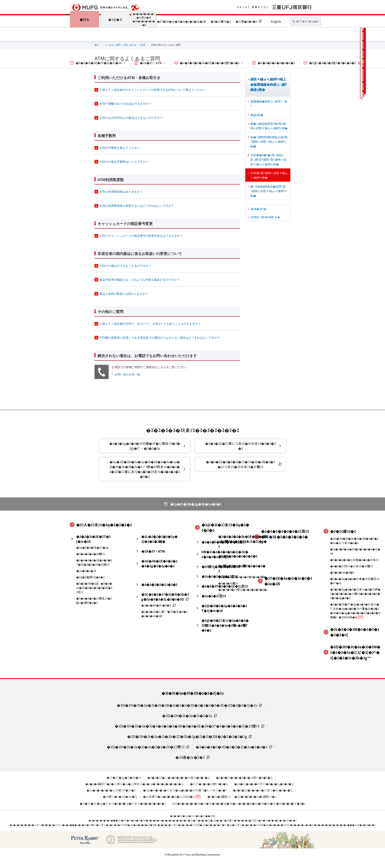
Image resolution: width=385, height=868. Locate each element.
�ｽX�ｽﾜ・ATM (151, 63)
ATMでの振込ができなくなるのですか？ (125, 266)
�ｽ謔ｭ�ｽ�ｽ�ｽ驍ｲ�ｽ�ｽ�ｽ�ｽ (333, 63)
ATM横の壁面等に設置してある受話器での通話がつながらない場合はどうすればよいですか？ (160, 338)
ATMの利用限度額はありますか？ (121, 192)
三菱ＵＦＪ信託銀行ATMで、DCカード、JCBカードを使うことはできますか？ (150, 324)
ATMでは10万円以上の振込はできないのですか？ (131, 118)
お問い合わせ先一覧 (127, 374)
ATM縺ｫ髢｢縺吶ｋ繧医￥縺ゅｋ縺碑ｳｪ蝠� (269, 175)
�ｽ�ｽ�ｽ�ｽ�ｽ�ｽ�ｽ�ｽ (276, 63)
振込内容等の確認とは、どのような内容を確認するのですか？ (140, 280)
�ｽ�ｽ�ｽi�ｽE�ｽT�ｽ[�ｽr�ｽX (99, 63)
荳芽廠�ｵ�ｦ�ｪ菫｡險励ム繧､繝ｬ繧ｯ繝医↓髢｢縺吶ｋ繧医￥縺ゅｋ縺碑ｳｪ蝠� (268, 160)
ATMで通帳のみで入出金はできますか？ (125, 104)
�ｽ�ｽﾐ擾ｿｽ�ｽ (221, 21)
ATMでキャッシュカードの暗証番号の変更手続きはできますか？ (141, 236)
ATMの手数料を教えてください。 (121, 148)
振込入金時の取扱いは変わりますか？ (124, 294)
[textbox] (306, 22)
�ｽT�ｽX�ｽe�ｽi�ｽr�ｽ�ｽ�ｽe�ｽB (181, 21)
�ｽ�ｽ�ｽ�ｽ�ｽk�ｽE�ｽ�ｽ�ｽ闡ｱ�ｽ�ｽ (210, 63)
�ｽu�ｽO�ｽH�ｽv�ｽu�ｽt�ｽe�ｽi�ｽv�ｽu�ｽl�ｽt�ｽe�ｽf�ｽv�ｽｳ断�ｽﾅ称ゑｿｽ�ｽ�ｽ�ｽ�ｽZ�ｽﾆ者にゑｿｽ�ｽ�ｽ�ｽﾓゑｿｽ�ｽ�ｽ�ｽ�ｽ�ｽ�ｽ (145, 469)
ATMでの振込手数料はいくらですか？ (124, 162)
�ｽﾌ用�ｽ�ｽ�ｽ (246, 21)
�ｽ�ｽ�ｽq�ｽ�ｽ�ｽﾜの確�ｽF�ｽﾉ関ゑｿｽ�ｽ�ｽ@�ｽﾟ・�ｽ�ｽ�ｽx (145, 446)
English (276, 21)
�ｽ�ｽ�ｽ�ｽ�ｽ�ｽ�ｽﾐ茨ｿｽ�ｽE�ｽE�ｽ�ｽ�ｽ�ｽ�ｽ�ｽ (144, 19)
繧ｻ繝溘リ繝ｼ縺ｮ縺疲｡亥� (265, 217)
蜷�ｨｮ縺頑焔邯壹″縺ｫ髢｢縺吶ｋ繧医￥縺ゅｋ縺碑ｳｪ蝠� (269, 126)
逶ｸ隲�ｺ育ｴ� (258, 209)
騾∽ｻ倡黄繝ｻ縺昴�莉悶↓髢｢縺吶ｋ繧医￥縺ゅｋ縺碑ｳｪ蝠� (268, 191)
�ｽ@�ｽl (115, 19)
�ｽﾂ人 (85, 19)
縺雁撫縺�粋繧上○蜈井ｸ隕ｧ (269, 104)
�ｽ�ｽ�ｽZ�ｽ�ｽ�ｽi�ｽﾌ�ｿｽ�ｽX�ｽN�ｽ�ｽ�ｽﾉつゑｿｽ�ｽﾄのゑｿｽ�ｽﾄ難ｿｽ (240, 464)
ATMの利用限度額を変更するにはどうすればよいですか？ (137, 206)
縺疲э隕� (257, 115)
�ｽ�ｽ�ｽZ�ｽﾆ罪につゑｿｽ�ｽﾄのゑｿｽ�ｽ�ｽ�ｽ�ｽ (240, 446)
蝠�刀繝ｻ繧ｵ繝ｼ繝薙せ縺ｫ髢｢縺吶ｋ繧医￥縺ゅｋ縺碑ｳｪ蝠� (269, 142)
